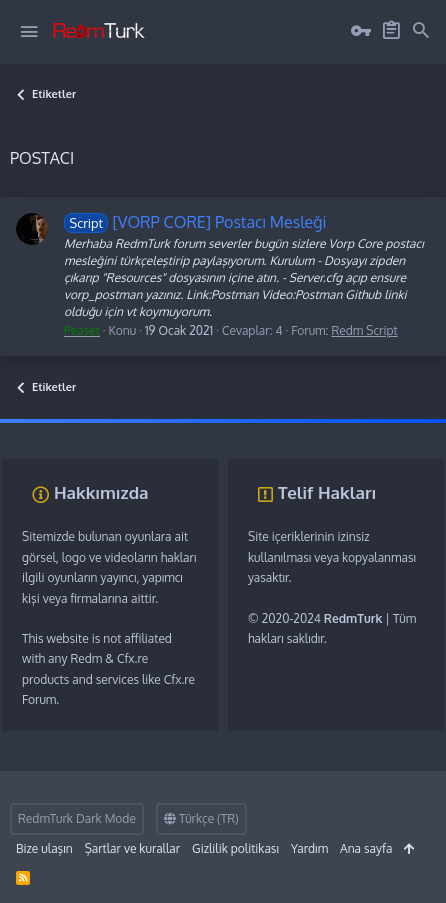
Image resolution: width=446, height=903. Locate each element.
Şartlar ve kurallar (132, 848)
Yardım (309, 848)
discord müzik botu (301, 428)
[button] (29, 32)
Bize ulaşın (44, 848)
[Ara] (421, 31)
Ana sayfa (366, 848)
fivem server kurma (51, 428)
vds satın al (135, 428)
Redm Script (364, 330)
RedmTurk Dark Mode (77, 818)
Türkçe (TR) (201, 818)
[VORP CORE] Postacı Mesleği (195, 222)
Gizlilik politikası (235, 848)
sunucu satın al (207, 428)
